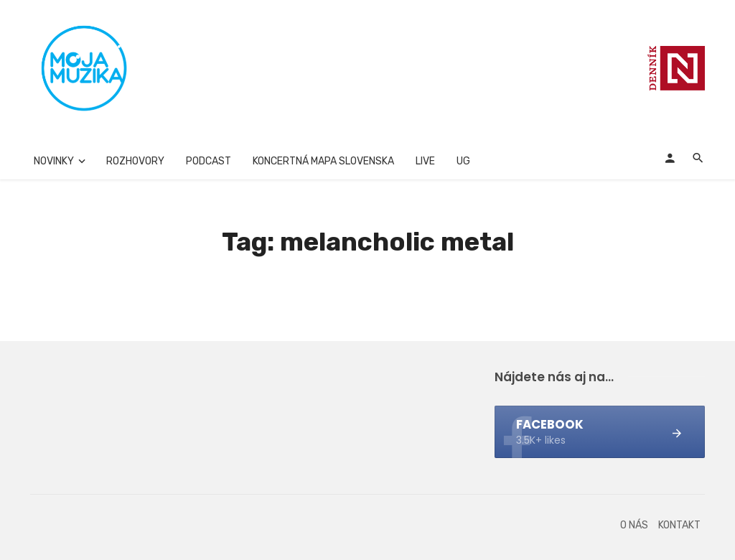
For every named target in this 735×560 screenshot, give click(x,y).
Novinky (54, 161)
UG (463, 161)
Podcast (209, 161)
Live (425, 161)
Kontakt (679, 525)
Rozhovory (135, 161)
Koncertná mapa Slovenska (323, 161)
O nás (634, 525)
